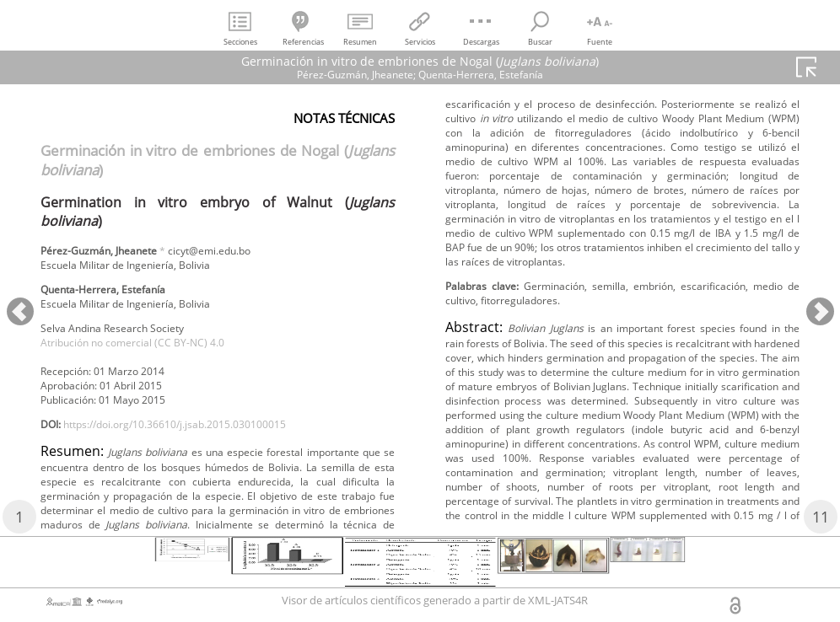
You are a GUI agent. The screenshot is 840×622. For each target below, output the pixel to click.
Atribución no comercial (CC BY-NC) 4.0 (150, 355)
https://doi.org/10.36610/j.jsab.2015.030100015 (201, 447)
